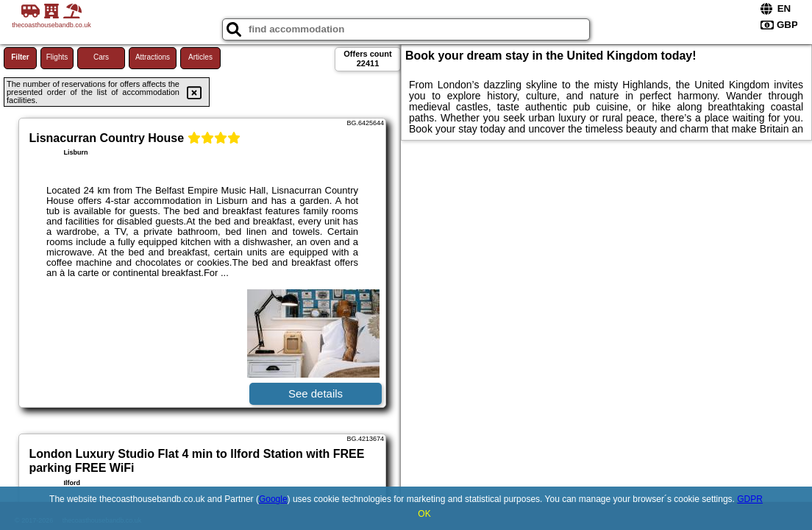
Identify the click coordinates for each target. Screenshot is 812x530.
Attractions (153, 57)
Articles (200, 57)
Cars (101, 57)
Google (273, 499)
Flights (57, 57)
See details (316, 393)
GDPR (750, 499)
